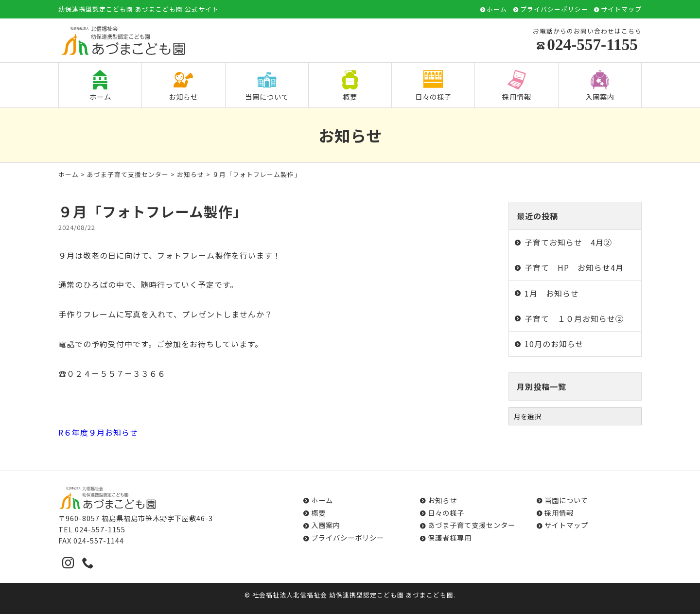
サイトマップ (621, 9)
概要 (350, 86)
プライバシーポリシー (554, 9)
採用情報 (517, 86)
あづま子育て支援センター (128, 174)
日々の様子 (433, 86)
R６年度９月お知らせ (98, 432)
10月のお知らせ (554, 344)
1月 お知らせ (552, 293)
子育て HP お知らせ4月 (574, 267)
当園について (267, 86)
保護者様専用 (450, 537)
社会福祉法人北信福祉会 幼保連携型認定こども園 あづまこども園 (353, 595)
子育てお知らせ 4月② (568, 242)
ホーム (497, 9)
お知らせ (183, 86)
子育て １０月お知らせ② (574, 318)
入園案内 (600, 86)
